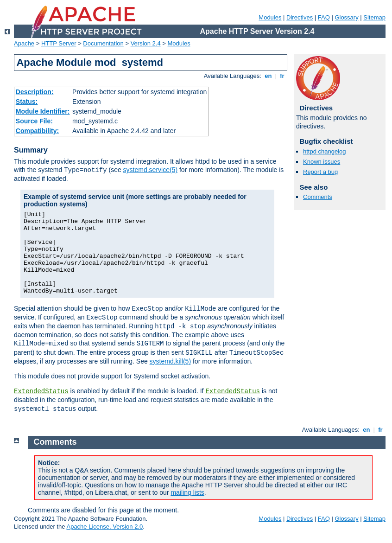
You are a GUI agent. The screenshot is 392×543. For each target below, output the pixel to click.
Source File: (34, 121)
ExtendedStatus (41, 391)
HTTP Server (59, 43)
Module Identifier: (43, 111)
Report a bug (320, 172)
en (268, 76)
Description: (35, 92)
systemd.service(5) (150, 170)
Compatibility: (37, 131)
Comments (318, 197)
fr (282, 76)
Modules (270, 17)
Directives (300, 17)
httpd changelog (325, 151)
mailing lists (187, 492)
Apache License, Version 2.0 (104, 527)
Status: (27, 102)
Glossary (346, 17)
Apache (24, 43)
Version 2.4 (146, 43)
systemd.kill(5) (170, 361)
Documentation (103, 43)
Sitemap (374, 17)
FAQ (324, 17)
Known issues (322, 162)
